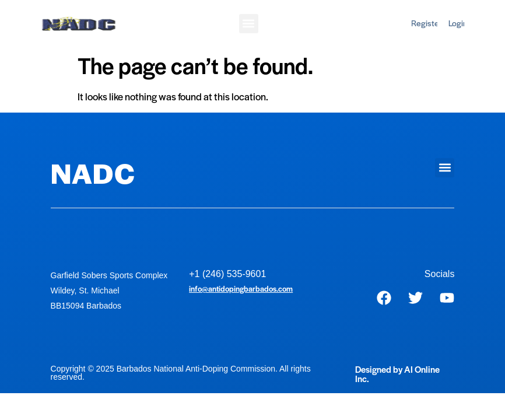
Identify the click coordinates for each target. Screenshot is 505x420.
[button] (249, 24)
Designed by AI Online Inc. (397, 374)
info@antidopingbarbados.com (241, 288)
